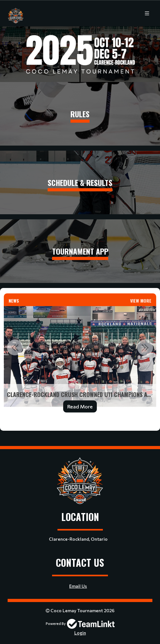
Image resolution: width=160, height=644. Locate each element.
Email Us (78, 586)
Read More (80, 406)
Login (80, 633)
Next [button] (145, 347)
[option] (80, 363)
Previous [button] (15, 347)
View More (141, 301)
